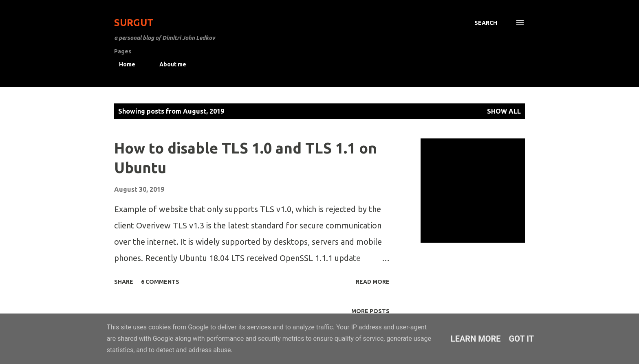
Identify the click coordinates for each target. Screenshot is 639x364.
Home (122, 64)
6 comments (160, 282)
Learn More (476, 339)
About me (168, 64)
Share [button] (124, 282)
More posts (370, 311)
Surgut (134, 23)
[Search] (486, 23)
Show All (504, 111)
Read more (373, 282)
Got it (522, 339)
